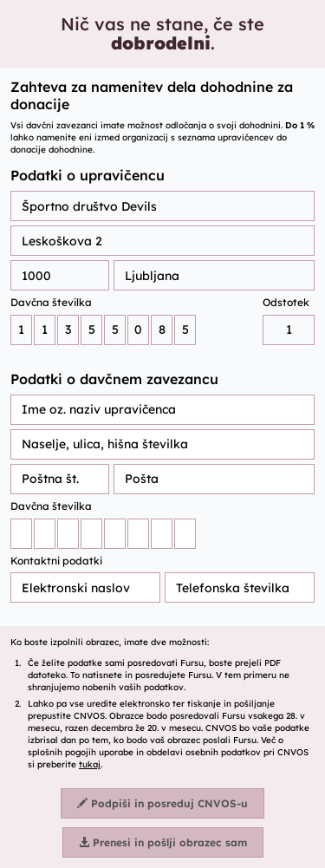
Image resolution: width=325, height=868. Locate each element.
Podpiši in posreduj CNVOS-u (162, 803)
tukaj (90, 764)
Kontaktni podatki (56, 561)
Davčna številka (51, 302)
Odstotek (286, 302)
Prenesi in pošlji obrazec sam (163, 842)
